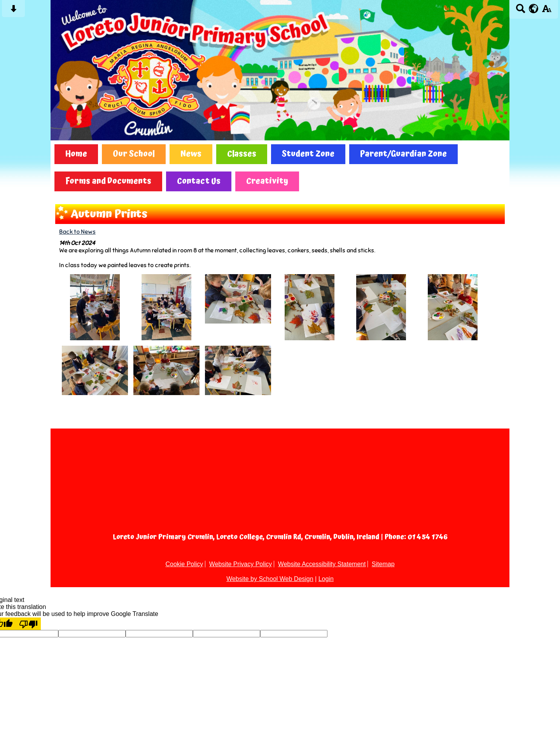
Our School (134, 154)
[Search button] (521, 11)
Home (76, 154)
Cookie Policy (184, 564)
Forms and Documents (108, 181)
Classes (242, 154)
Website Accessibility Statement (322, 564)
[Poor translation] (28, 624)
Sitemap (383, 564)
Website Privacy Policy (241, 564)
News (191, 154)
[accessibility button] (547, 11)
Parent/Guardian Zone (403, 154)
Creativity (267, 181)
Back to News (77, 232)
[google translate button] (534, 9)
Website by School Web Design (270, 579)
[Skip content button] (13, 11)
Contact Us (199, 181)
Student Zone (308, 154)
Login (326, 579)
